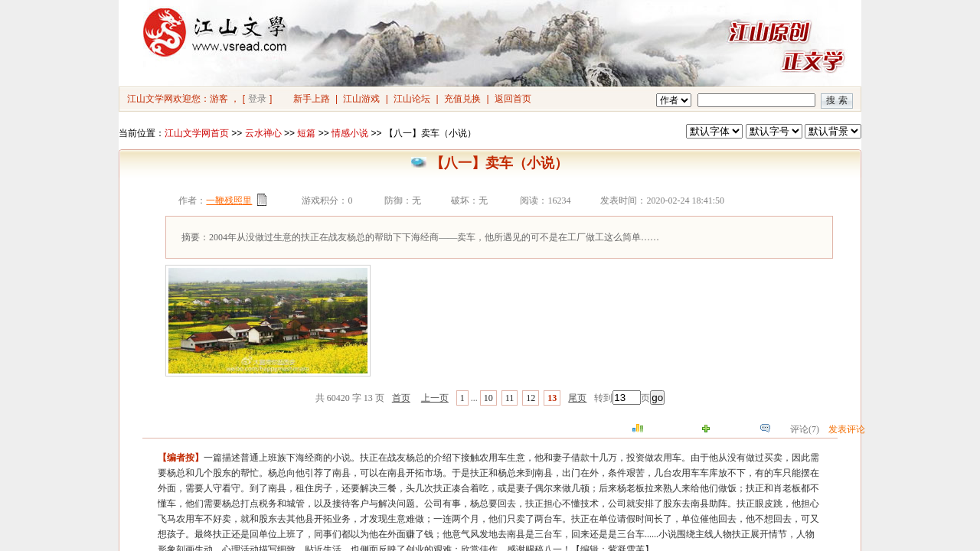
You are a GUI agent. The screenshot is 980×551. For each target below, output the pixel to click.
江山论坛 (412, 99)
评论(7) (805, 429)
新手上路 (312, 99)
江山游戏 (361, 99)
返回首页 (513, 99)
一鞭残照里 (229, 201)
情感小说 (350, 133)
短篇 (306, 133)
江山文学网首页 (197, 133)
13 (552, 398)
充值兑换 (462, 99)
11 (510, 398)
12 (531, 398)
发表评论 (847, 429)
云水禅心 (263, 133)
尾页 (577, 398)
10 (488, 398)
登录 (257, 99)
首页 (401, 398)
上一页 (435, 398)
